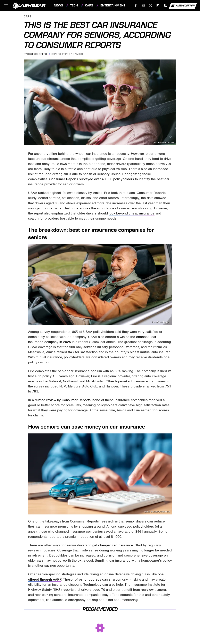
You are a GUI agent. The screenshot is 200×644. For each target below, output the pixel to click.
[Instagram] (143, 6)
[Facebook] (136, 6)
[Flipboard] (158, 6)
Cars (89, 5)
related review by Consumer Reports (63, 400)
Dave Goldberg (37, 54)
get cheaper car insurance (113, 545)
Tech (74, 5)
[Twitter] (150, 6)
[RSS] (165, 6)
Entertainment (113, 5)
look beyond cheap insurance (132, 213)
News (58, 5)
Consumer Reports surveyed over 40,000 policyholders (92, 179)
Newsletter (183, 6)
